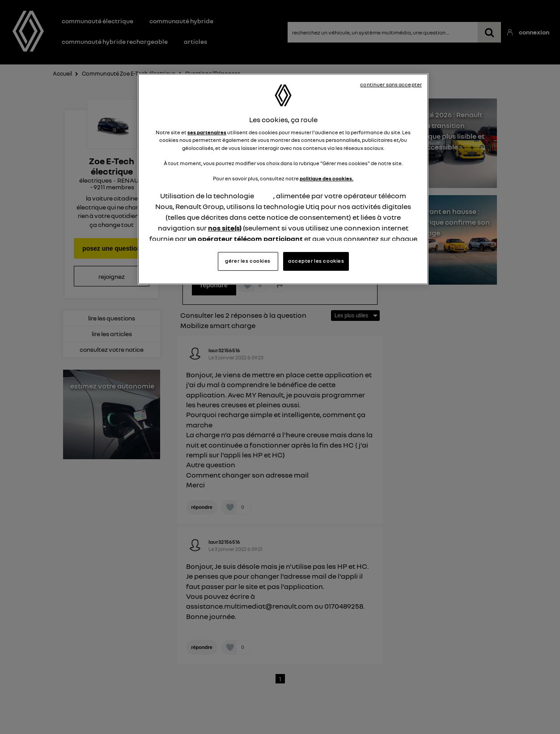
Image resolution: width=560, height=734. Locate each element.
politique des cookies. (327, 179)
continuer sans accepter (391, 85)
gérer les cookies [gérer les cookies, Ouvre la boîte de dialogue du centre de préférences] (248, 261)
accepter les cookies (316, 261)
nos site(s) (225, 228)
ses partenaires (207, 132)
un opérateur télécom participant (245, 239)
